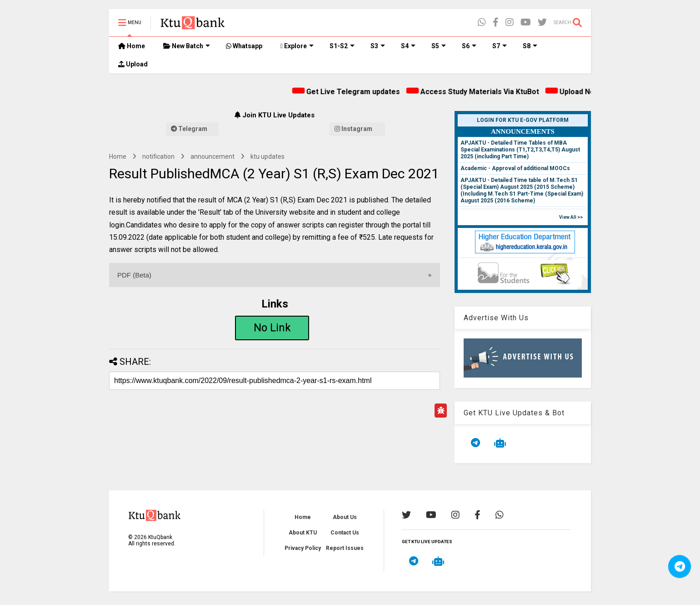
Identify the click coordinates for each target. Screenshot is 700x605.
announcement (212, 156)
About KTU (303, 533)
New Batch (187, 46)
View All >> (571, 217)
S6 (469, 46)
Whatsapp (244, 46)
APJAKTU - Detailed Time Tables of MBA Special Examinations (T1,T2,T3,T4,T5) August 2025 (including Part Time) (520, 150)
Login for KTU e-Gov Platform (523, 120)
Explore (297, 46)
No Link (272, 328)
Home (132, 46)
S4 (408, 46)
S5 (439, 46)
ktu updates (267, 156)
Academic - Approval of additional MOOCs (515, 168)
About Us (345, 517)
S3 (378, 46)
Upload (133, 64)
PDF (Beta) (134, 275)
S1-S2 (342, 46)
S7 (500, 46)
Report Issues (345, 548)
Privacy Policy (303, 548)
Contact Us (345, 533)
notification (158, 156)
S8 (530, 46)
